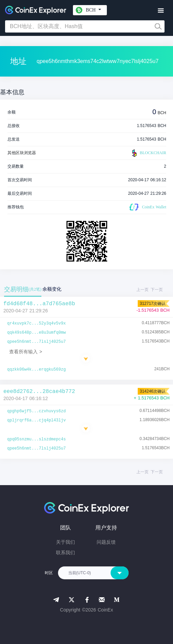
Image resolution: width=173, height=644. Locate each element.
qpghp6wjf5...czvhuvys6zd (36, 411)
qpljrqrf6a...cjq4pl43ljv (36, 420)
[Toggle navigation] (161, 11)
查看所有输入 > (26, 352)
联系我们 (65, 553)
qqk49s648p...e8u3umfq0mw (36, 333)
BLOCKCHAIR (148, 153)
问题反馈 (106, 542)
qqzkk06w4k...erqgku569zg (36, 370)
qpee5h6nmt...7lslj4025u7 (36, 342)
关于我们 (65, 542)
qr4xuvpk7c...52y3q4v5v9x (36, 324)
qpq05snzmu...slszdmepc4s (36, 439)
